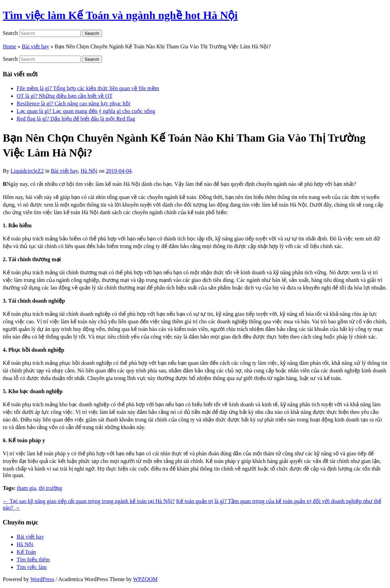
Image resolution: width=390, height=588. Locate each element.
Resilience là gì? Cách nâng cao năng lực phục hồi (73, 103)
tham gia (27, 488)
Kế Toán (26, 552)
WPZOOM (145, 579)
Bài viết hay (35, 46)
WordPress (42, 579)
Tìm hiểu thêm (33, 559)
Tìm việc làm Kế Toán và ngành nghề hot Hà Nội (120, 15)
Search (10, 33)
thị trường (50, 488)
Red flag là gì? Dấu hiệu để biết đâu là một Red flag (76, 119)
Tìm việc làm (32, 567)
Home (10, 46)
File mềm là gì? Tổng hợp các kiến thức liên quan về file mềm (88, 88)
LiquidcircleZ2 (27, 171)
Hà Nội (89, 171)
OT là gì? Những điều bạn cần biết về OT (64, 96)
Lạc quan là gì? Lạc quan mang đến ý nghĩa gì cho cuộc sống (86, 111)
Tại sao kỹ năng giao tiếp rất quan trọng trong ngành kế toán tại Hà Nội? (89, 501)
